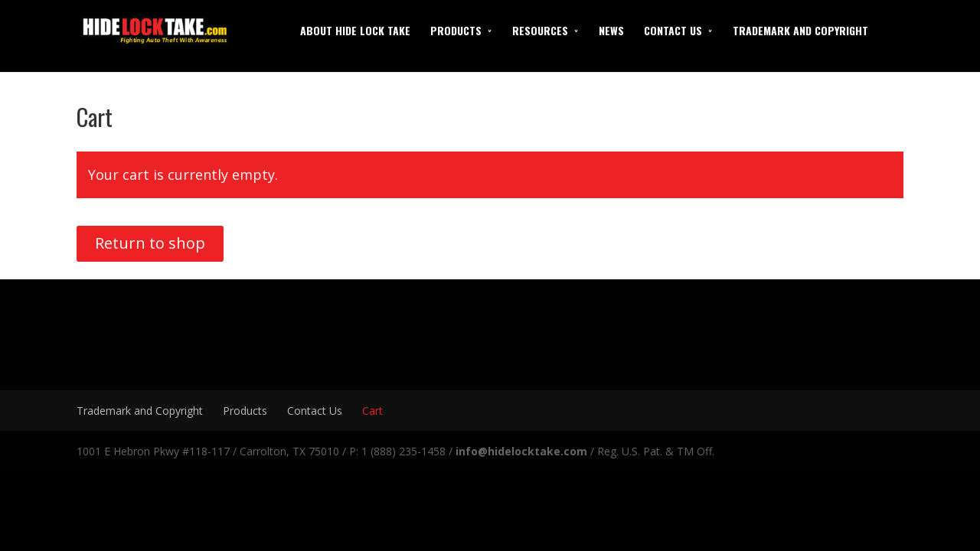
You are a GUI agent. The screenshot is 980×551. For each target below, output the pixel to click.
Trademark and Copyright (800, 30)
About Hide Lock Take (355, 30)
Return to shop (150, 243)
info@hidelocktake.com (521, 451)
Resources (540, 30)
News (611, 30)
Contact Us (673, 30)
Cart (372, 411)
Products (456, 30)
